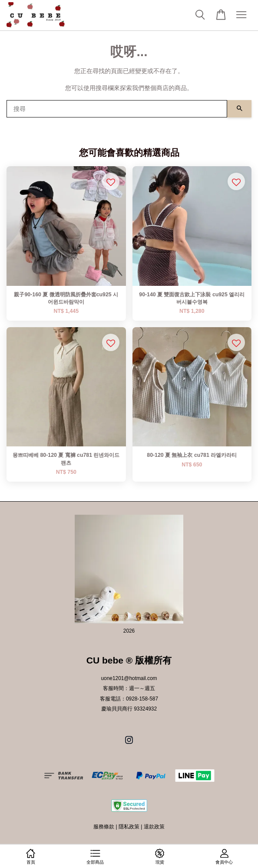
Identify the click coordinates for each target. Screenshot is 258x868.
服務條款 (104, 827)
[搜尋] (117, 109)
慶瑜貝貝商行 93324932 (129, 709)
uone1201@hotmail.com (129, 678)
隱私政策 (129, 827)
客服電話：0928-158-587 (129, 699)
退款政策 (154, 827)
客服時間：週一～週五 (129, 688)
